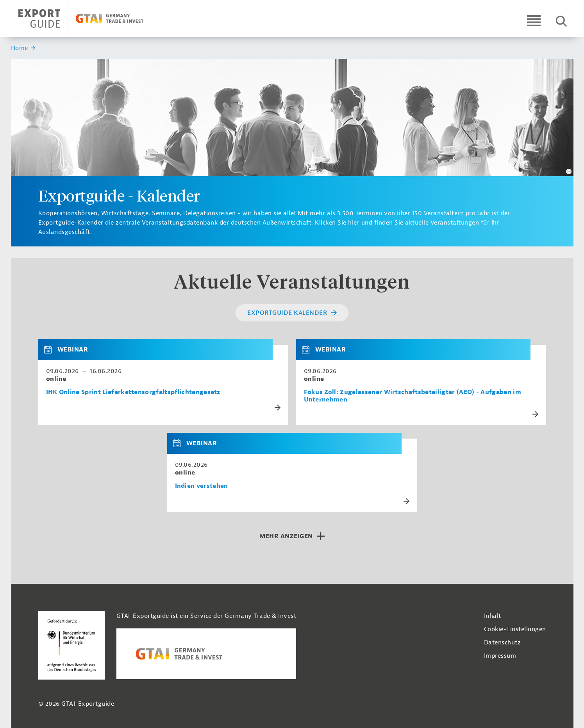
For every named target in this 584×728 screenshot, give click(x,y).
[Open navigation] (534, 21)
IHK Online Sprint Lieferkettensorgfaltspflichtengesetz (133, 392)
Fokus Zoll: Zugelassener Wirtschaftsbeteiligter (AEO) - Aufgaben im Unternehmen (413, 396)
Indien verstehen (202, 486)
